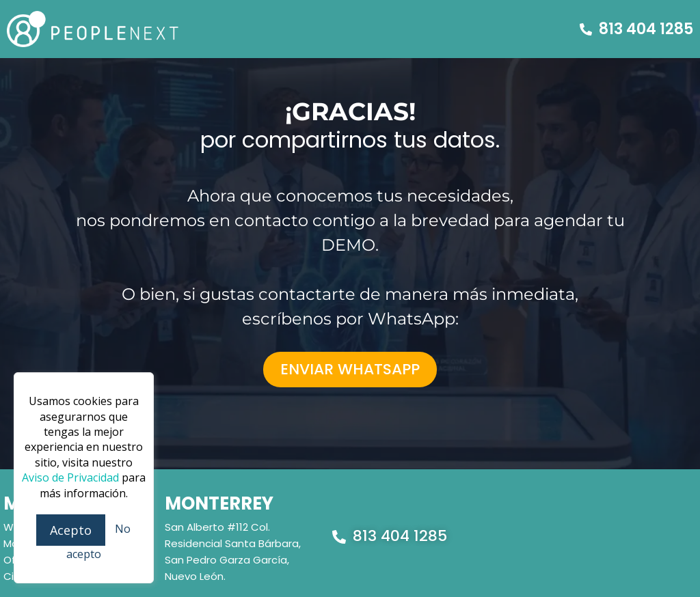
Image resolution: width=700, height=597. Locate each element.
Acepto (71, 530)
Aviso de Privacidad (70, 477)
